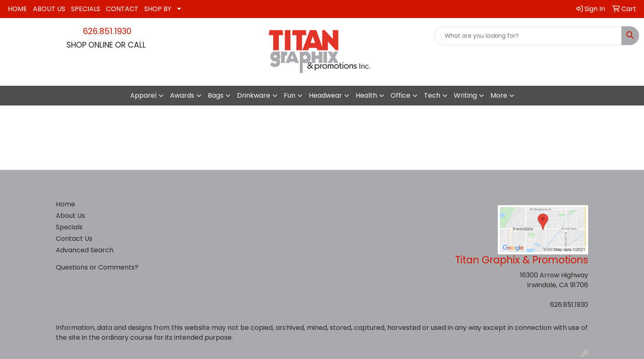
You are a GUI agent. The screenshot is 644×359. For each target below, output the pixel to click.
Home (66, 204)
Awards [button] (182, 95)
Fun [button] (290, 95)
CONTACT (122, 9)
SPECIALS (86, 9)
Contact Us (74, 239)
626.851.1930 (107, 31)
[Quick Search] (528, 36)
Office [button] (400, 95)
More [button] (499, 95)
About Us (70, 216)
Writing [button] (465, 95)
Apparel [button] (143, 95)
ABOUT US (49, 9)
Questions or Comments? (97, 267)
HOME (17, 9)
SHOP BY (158, 9)
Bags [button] (216, 95)
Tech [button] (432, 95)
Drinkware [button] (254, 95)
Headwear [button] (325, 95)
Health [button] (366, 95)
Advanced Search (85, 250)
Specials (69, 227)
